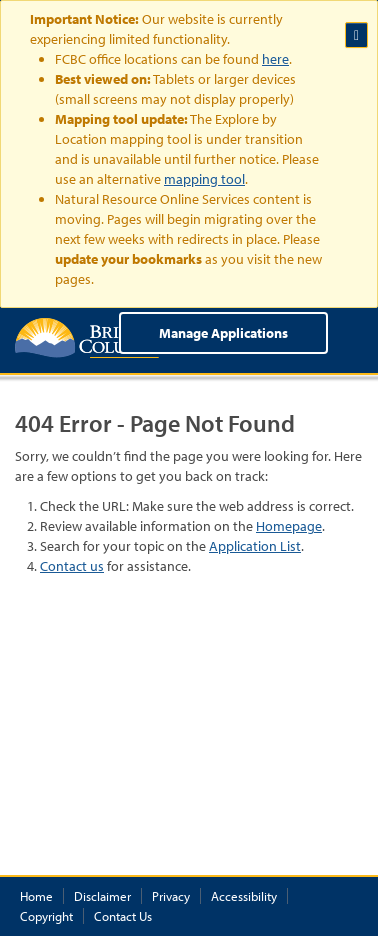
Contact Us (123, 916)
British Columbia (92, 338)
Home (36, 896)
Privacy (171, 896)
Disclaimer (102, 896)
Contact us (72, 566)
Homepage (289, 526)
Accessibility (244, 896)
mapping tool (204, 179)
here (275, 59)
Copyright (46, 916)
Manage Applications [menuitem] (223, 333)
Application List (255, 546)
